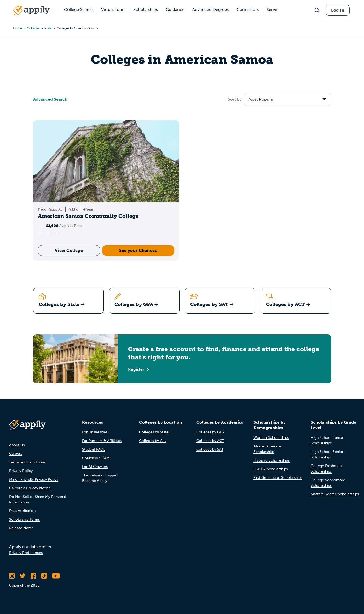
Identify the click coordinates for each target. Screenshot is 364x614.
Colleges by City (153, 441)
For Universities (95, 432)
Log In (338, 10)
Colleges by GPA (210, 432)
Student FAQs (94, 449)
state (48, 28)
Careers (16, 454)
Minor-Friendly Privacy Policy (34, 479)
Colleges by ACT (210, 441)
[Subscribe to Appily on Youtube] (56, 576)
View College (69, 250)
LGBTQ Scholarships (271, 469)
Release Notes (21, 528)
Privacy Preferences (26, 553)
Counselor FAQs (96, 458)
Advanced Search (50, 99)
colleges (33, 28)
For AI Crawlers (95, 467)
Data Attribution (22, 511)
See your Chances (138, 250)
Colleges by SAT (210, 449)
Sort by (235, 99)
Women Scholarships (271, 438)
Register (138, 369)
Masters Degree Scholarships (335, 494)
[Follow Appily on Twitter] (23, 576)
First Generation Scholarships (278, 478)
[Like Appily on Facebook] (33, 576)
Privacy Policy (21, 471)
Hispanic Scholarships (271, 460)
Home (18, 28)
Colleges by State (154, 432)
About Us (17, 445)
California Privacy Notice (30, 488)
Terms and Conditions (27, 462)
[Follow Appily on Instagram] (12, 576)
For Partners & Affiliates (102, 441)
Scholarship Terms (24, 519)
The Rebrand (93, 475)
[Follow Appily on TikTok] (44, 576)
